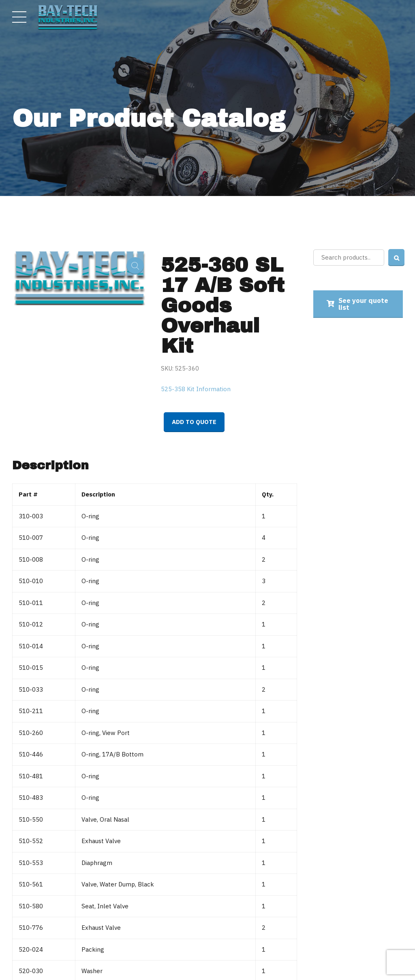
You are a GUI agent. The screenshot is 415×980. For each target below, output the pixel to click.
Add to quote (194, 422)
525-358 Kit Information (196, 389)
